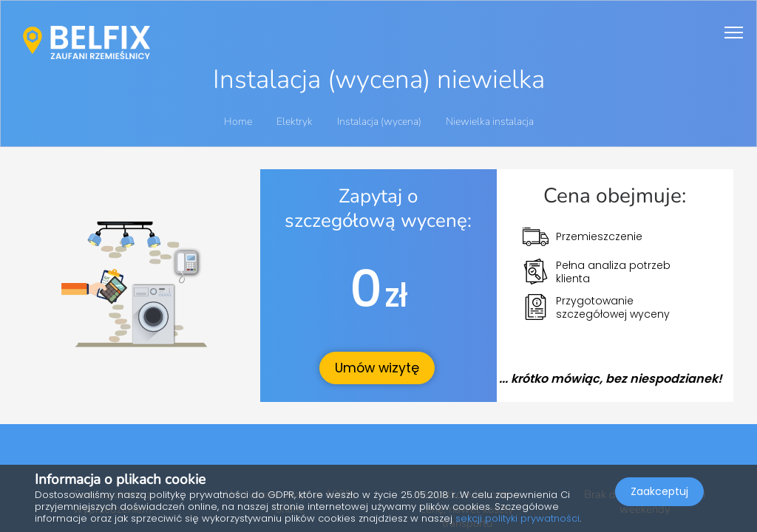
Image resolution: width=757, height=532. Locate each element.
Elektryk (296, 122)
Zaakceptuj (659, 492)
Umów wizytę (377, 368)
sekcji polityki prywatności (517, 518)
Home (238, 122)
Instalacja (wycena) (380, 122)
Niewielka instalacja (490, 122)
